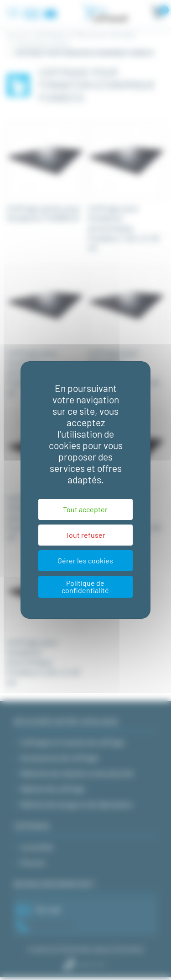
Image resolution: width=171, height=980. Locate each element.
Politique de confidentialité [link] (85, 586)
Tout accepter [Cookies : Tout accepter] (85, 509)
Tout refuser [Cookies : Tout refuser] (85, 535)
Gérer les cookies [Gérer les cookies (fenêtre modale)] (85, 560)
